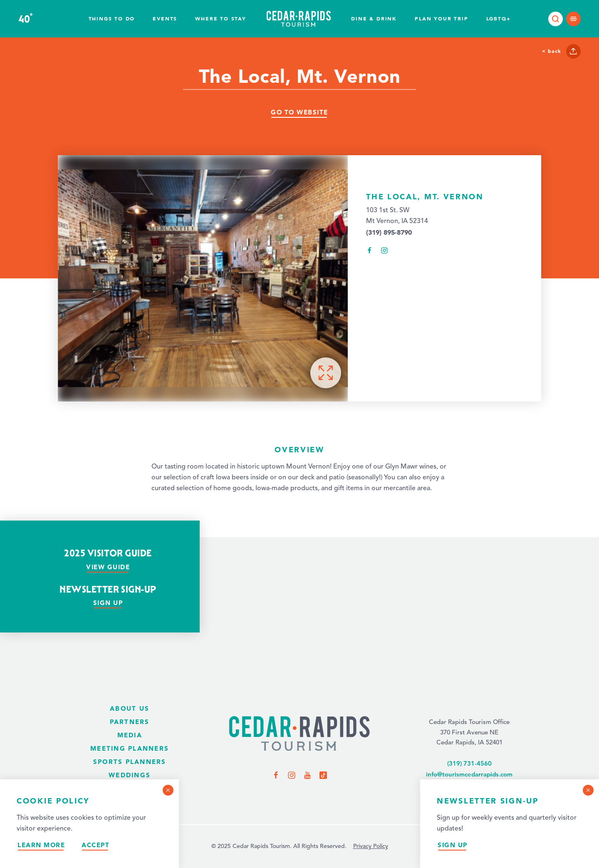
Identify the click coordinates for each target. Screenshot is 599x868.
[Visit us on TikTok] (323, 775)
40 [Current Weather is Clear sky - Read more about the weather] (25, 19)
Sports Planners (130, 762)
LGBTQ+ (499, 18)
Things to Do (112, 18)
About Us (130, 708)
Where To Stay (220, 18)
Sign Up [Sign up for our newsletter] (108, 603)
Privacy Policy (371, 846)
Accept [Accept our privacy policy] (95, 845)
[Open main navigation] (573, 19)
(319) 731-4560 (469, 763)
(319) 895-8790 (389, 232)
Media (130, 735)
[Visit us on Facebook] (276, 775)
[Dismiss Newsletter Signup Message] (588, 790)
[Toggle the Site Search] (556, 19)
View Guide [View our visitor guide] (108, 567)
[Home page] (299, 19)
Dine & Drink (374, 18)
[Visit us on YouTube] (307, 775)
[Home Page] (299, 734)
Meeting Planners (130, 748)
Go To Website (299, 112)
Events (165, 18)
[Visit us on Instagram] (292, 775)
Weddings (130, 775)
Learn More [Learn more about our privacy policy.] (41, 845)
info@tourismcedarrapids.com (469, 774)
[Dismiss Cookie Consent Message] (168, 790)
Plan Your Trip (441, 18)
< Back (552, 51)
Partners (130, 722)
